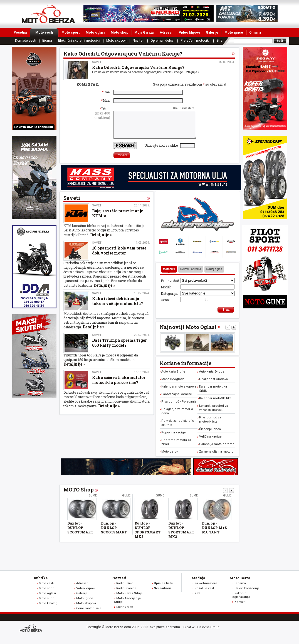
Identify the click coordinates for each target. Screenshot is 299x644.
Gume (93, 501)
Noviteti (139, 41)
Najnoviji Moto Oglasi (188, 333)
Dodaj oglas (214, 275)
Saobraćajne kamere (177, 400)
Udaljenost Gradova (213, 385)
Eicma (47, 41)
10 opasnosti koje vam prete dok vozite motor (119, 256)
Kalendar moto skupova (179, 392)
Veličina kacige (210, 442)
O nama (255, 33)
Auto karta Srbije (173, 377)
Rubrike (41, 584)
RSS (197, 599)
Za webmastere (206, 589)
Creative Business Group (201, 633)
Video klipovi (189, 33)
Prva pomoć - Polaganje (179, 407)
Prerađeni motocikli (195, 41)
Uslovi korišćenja (247, 594)
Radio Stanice (126, 594)
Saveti (97, 62)
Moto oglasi (95, 33)
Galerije (212, 33)
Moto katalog (48, 609)
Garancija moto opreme (217, 450)
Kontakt (240, 608)
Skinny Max (124, 613)
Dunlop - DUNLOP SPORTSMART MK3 (148, 536)
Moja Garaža (144, 33)
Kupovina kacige (174, 438)
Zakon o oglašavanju (241, 601)
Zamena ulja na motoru (216, 457)
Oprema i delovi (162, 41)
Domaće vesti (26, 41)
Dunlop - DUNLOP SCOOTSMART (80, 533)
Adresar (166, 33)
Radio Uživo (125, 589)
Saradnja (197, 584)
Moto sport (71, 33)
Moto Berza (240, 584)
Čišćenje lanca (210, 435)
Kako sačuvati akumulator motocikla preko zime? (119, 386)
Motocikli (169, 275)
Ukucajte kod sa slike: (162, 151)
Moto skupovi (116, 41)
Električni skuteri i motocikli (79, 41)
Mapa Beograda (173, 385)
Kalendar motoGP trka (215, 404)
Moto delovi (170, 457)
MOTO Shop (79, 495)
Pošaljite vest (204, 594)
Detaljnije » (192, 72)
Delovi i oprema (191, 275)
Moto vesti (47, 33)
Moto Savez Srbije (129, 599)
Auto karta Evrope (212, 377)
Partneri (119, 584)
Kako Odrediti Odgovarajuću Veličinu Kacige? (138, 67)
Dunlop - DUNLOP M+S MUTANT (214, 533)
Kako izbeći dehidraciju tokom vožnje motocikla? (118, 307)
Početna (20, 33)
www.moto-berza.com (32, 634)
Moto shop (119, 33)
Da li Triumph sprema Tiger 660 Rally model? (119, 349)
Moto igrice (234, 33)
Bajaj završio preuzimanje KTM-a (118, 219)
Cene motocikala (89, 614)
